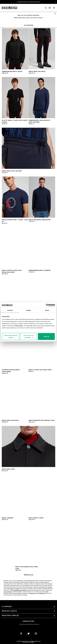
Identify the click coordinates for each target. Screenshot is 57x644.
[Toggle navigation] (54, 8)
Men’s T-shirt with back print (40, 370)
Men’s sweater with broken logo (42, 420)
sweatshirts (42, 593)
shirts (50, 587)
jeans (18, 589)
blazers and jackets (20, 590)
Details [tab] (28, 310)
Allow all (46, 336)
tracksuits (33, 593)
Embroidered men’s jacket (12, 72)
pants (12, 589)
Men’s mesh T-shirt (36, 518)
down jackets (8, 592)
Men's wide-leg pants (37, 72)
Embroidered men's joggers (40, 270)
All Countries (28, 25)
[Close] (55, 2)
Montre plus (28, 575)
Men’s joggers (8, 518)
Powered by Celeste (29, 642)
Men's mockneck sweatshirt (40, 220)
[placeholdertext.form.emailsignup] (29, 624)
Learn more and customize (29, 336)
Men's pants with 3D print (12, 171)
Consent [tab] (10, 310)
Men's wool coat (8, 469)
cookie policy (18, 326)
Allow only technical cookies (11, 336)
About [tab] (47, 310)
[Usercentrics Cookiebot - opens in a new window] (47, 305)
